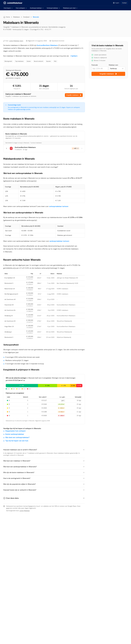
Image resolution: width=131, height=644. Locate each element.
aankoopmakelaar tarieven (59, 241)
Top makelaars (19, 61)
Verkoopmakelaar (53, 8)
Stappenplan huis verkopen (16, 431)
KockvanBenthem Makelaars (47, 45)
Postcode (95, 65)
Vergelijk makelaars (74, 95)
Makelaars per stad (70, 8)
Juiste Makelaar (25, 511)
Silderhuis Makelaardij (64, 337)
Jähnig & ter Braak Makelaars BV (67, 278)
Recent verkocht (39, 61)
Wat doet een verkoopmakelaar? (17, 437)
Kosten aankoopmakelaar (15, 434)
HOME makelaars (62, 289)
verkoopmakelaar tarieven (59, 206)
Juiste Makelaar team (16, 41)
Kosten (29, 61)
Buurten (49, 61)
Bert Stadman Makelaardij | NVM (67, 283)
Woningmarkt (8, 61)
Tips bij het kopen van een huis (17, 441)
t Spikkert (73, 56)
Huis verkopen (21, 8)
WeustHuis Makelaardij (64, 321)
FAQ (55, 61)
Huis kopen (8, 8)
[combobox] (117, 69)
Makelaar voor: (113, 65)
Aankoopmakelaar (37, 8)
